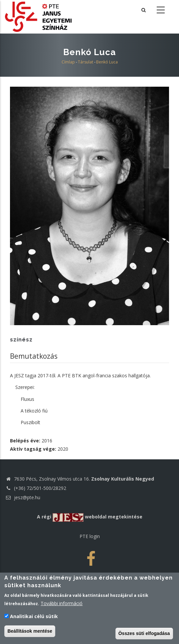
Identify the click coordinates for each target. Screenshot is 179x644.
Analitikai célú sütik (34, 617)
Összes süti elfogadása (144, 634)
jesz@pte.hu (23, 497)
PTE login (90, 536)
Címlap (68, 62)
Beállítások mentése (30, 632)
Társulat (86, 62)
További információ (62, 604)
